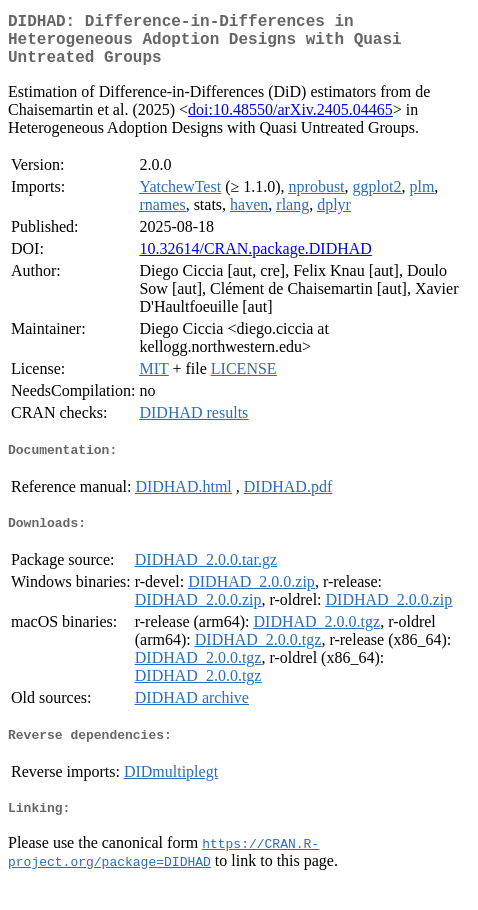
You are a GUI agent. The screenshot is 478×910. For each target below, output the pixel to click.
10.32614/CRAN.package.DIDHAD (255, 260)
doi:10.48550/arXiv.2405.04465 (290, 121)
